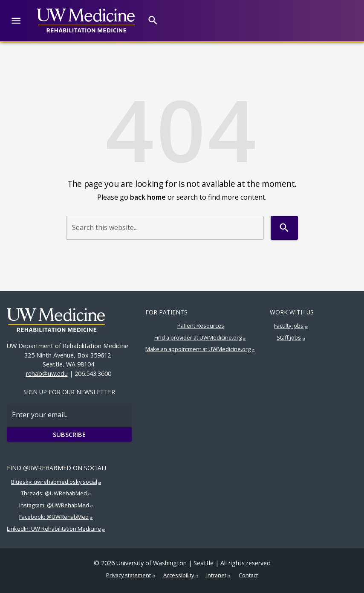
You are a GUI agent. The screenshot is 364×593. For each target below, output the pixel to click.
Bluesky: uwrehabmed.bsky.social (54, 482)
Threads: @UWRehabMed (54, 493)
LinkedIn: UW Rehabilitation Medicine (54, 529)
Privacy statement (129, 575)
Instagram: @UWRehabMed (54, 505)
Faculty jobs (289, 326)
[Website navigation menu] (16, 21)
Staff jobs (289, 337)
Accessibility (179, 575)
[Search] (153, 20)
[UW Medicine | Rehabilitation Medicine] (86, 20)
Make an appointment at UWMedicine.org (198, 349)
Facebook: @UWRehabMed (54, 517)
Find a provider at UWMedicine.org (198, 337)
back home (148, 197)
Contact (248, 575)
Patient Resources (201, 326)
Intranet (216, 575)
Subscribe (69, 434)
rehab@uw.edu (47, 374)
